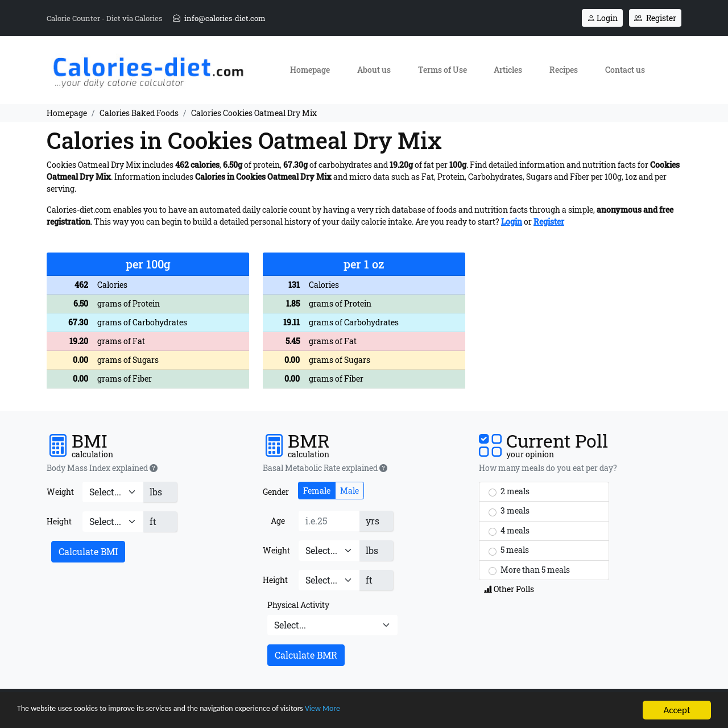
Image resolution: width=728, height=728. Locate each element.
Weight (60, 492)
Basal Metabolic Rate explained (325, 468)
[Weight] (113, 492)
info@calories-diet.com (219, 18)
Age (278, 521)
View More (390, 711)
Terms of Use (442, 70)
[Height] (113, 522)
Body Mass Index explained (102, 468)
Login (602, 18)
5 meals (509, 550)
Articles (508, 70)
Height (59, 521)
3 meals (509, 511)
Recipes (564, 70)
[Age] (329, 521)
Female (317, 491)
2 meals (509, 491)
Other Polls (509, 589)
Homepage (310, 70)
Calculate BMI (88, 551)
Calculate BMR (306, 655)
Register (655, 18)
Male (349, 491)
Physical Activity (298, 605)
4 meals (509, 531)
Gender (276, 492)
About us (374, 70)
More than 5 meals (529, 570)
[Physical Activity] (332, 625)
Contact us (625, 70)
